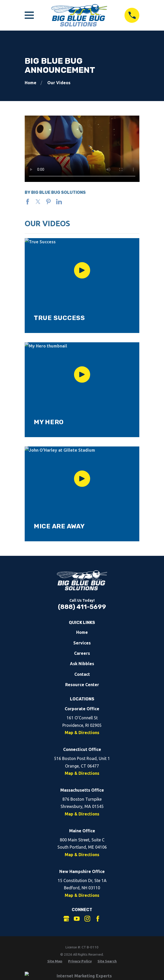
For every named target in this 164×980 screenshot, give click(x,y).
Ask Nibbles (82, 664)
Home (82, 632)
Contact (82, 674)
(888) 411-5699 (82, 607)
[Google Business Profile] (66, 919)
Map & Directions (82, 733)
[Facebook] (98, 919)
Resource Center (82, 685)
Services (82, 643)
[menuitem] (55, 961)
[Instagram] (87, 919)
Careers (82, 653)
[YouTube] (77, 919)
